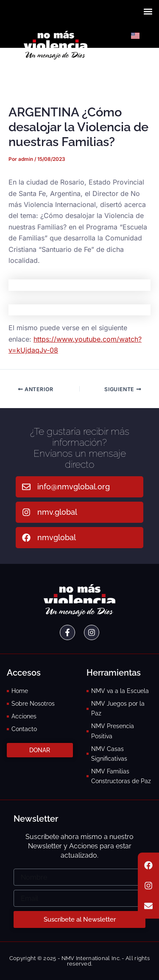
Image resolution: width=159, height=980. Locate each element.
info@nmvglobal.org (74, 487)
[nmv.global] (26, 512)
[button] (148, 11)
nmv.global (57, 512)
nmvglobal (57, 537)
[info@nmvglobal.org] (26, 487)
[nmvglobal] (26, 538)
